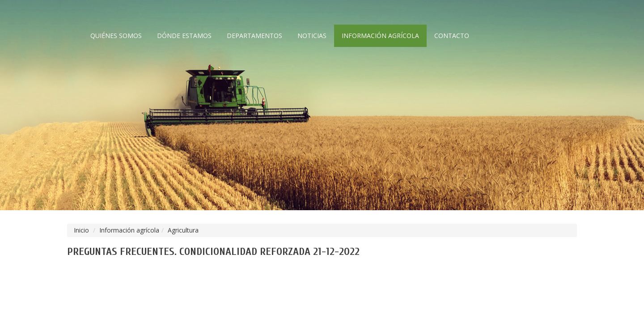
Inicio (81, 230)
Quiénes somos (116, 36)
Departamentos (254, 36)
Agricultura (183, 230)
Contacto (452, 36)
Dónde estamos (184, 36)
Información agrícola (380, 36)
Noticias (312, 36)
